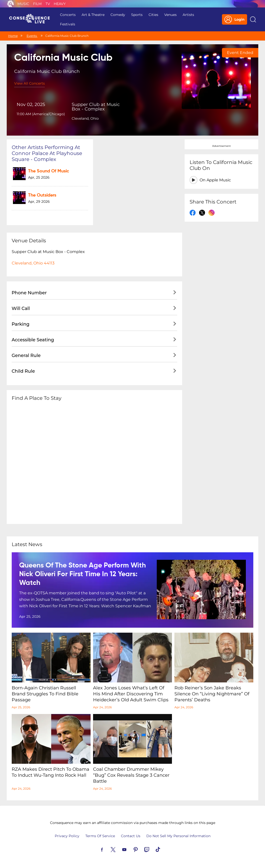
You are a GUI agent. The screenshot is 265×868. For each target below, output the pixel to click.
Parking (21, 324)
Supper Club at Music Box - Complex (96, 107)
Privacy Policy (67, 836)
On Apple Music (215, 180)
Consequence (10, 4)
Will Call (21, 308)
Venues (170, 15)
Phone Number (29, 293)
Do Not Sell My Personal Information (178, 836)
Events (32, 36)
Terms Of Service (100, 836)
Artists (188, 15)
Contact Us (131, 836)
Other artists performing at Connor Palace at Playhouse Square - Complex (47, 153)
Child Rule (23, 371)
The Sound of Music (49, 171)
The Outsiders (42, 195)
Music (23, 4)
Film (37, 4)
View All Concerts (29, 83)
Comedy (118, 15)
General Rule (26, 356)
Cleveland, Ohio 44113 (33, 263)
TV (48, 4)
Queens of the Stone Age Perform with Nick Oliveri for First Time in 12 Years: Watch (82, 574)
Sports (137, 15)
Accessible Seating (33, 340)
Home (13, 36)
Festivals (68, 24)
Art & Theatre (93, 15)
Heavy (60, 4)
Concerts (68, 15)
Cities (153, 15)
